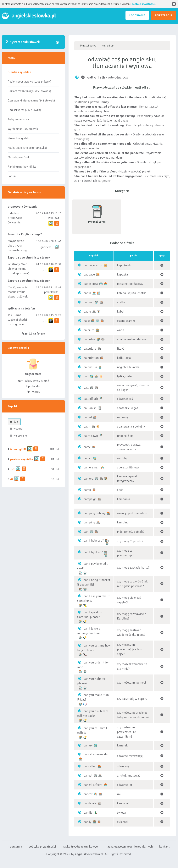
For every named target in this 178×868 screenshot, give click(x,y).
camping (89, 522)
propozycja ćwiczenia (22, 207)
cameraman (92, 467)
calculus (89, 339)
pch (44, 270)
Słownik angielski (19, 138)
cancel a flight (93, 785)
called (88, 417)
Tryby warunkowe (18, 119)
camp (87, 490)
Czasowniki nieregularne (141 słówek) (31, 101)
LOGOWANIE (137, 15)
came (87, 447)
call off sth (91, 399)
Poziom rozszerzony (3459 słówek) (29, 91)
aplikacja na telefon (21, 308)
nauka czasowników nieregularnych (129, 847)
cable (87, 312)
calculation (91, 358)
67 (12, 479)
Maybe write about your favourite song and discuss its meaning (17, 250)
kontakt (164, 847)
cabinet (89, 302)
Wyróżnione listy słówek (23, 129)
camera (89, 479)
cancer (88, 794)
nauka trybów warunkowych (81, 847)
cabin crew (91, 284)
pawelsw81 (51, 292)
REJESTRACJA (163, 15)
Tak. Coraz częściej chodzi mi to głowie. (17, 320)
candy (88, 822)
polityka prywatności (42, 847)
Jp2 (12, 469)
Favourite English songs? (25, 234)
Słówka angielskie (19, 72)
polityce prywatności (144, 4)
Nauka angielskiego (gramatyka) (27, 148)
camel (88, 458)
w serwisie (18, 436)
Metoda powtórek (19, 157)
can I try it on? (93, 552)
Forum (12, 176)
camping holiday (95, 513)
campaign (90, 499)
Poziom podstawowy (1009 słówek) (29, 82)
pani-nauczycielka (22, 459)
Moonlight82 (18, 449)
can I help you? (94, 541)
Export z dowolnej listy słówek (29, 258)
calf (86, 376)
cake (87, 321)
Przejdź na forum (33, 334)
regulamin (15, 847)
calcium (89, 330)
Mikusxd (53, 218)
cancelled (90, 766)
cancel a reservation (97, 754)
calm (87, 427)
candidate (90, 803)
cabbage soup (93, 265)
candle (88, 813)
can (86, 532)
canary (88, 745)
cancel (88, 776)
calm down (91, 436)
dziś (14, 422)
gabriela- (46, 247)
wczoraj (17, 429)
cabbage (89, 275)
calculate (90, 349)
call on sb (90, 408)
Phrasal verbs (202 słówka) (24, 110)
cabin (87, 293)
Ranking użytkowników (22, 167)
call (86, 388)
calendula (90, 367)
